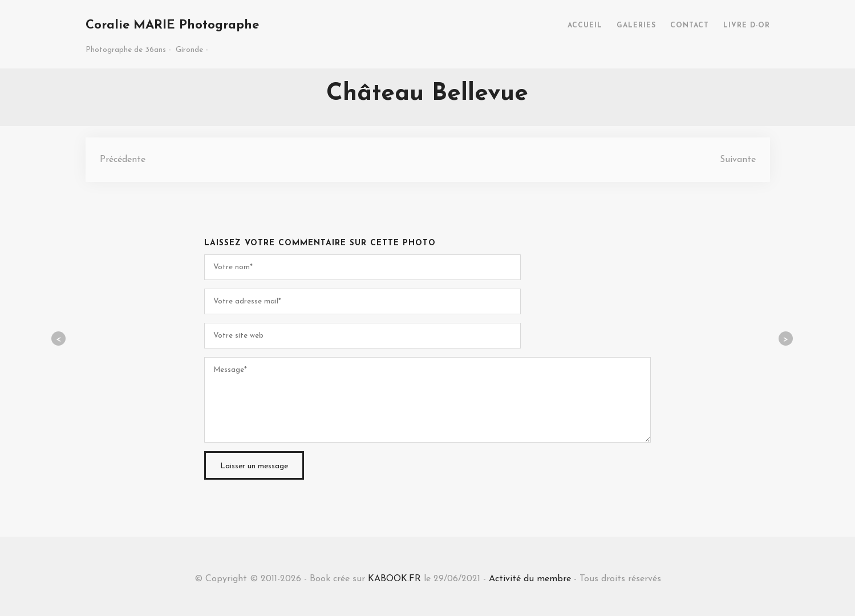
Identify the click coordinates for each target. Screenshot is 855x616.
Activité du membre (530, 579)
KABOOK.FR (394, 579)
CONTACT (690, 26)
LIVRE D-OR (747, 26)
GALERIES (636, 26)
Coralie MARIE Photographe (172, 25)
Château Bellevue (427, 94)
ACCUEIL (585, 26)
